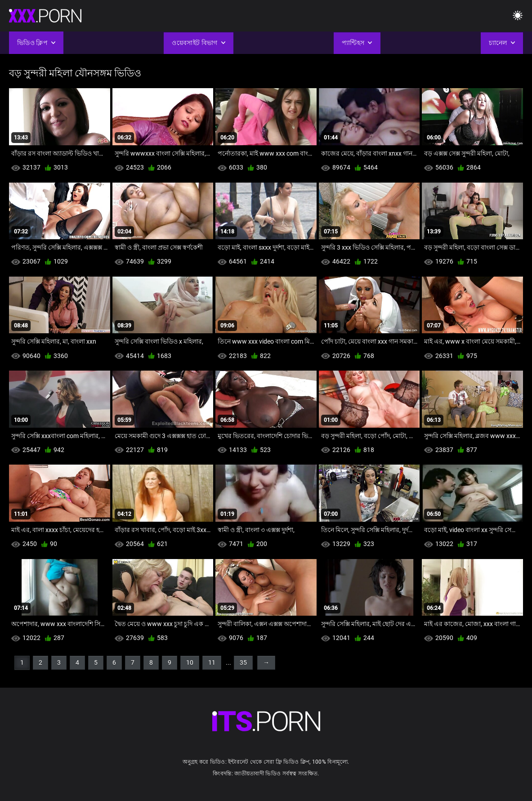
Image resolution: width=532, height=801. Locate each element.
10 (190, 662)
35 (243, 662)
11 (212, 662)
